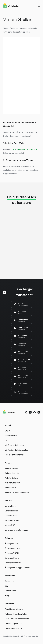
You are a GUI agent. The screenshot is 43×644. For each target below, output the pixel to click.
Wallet (7, 431)
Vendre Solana (11, 516)
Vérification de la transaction (17, 450)
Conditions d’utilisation (14, 609)
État (7, 586)
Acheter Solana (11, 478)
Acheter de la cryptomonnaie (17, 492)
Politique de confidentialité (16, 614)
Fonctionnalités (11, 436)
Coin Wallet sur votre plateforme (24, 149)
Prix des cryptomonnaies (15, 455)
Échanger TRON (12, 553)
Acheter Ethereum (12, 483)
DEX (7, 440)
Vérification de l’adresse (15, 445)
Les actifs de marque (14, 628)
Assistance (10, 581)
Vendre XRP (10, 525)
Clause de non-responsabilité (17, 619)
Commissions (10, 591)
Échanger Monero (12, 548)
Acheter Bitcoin (11, 468)
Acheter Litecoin (12, 473)
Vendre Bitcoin (11, 506)
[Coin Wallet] (11, 6)
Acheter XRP (10, 488)
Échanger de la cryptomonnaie (18, 568)
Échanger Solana (12, 558)
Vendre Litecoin (11, 511)
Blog (7, 596)
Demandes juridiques (13, 624)
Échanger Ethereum (13, 563)
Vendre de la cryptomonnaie (17, 530)
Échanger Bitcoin (12, 544)
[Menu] (39, 6)
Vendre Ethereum (12, 520)
